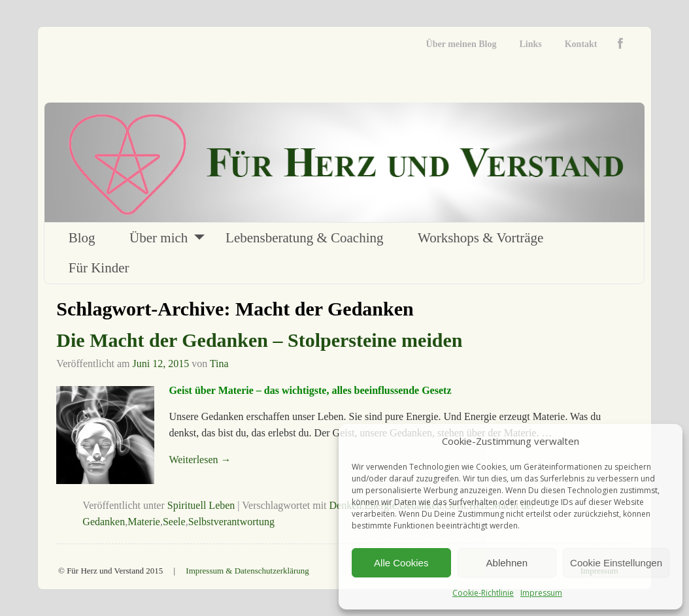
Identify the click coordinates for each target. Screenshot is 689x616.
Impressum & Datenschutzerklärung (247, 571)
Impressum (541, 593)
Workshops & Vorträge (480, 238)
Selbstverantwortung (231, 522)
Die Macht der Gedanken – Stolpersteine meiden (259, 340)
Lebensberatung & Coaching (304, 238)
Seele (174, 522)
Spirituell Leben (201, 505)
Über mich (159, 238)
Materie (144, 522)
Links (530, 44)
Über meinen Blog (462, 44)
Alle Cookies (401, 563)
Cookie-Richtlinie (483, 593)
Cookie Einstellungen (616, 563)
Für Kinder (99, 268)
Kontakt (581, 44)
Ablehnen (507, 563)
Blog (82, 238)
